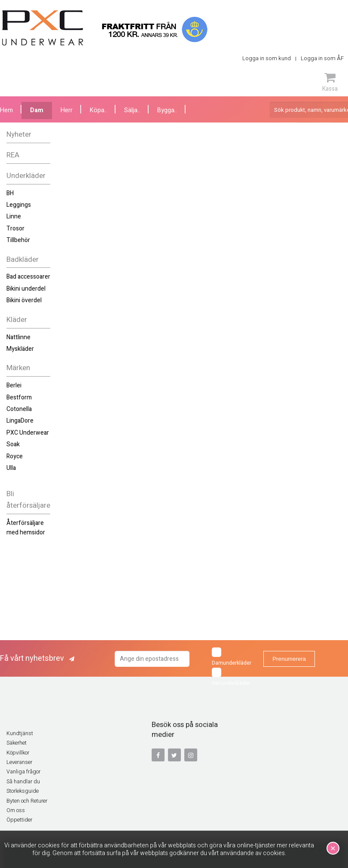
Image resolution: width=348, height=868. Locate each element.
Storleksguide (23, 791)
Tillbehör (18, 240)
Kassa (330, 82)
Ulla (11, 468)
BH (10, 193)
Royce (15, 456)
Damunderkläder (232, 657)
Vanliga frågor (23, 772)
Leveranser (19, 762)
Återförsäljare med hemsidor (26, 528)
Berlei (14, 385)
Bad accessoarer (28, 277)
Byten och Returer (27, 801)
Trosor (15, 229)
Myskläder (20, 349)
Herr (67, 110)
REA (13, 155)
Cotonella (19, 409)
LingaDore (20, 421)
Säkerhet (17, 743)
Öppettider (19, 820)
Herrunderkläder (231, 677)
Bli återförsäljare (28, 500)
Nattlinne (18, 337)
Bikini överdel (24, 300)
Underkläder (26, 176)
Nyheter (19, 134)
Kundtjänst (20, 733)
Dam (37, 110)
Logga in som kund (267, 58)
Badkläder (23, 259)
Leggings (19, 205)
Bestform (19, 397)
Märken (18, 368)
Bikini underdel (26, 289)
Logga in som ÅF (322, 58)
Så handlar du (23, 782)
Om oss (16, 810)
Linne (14, 216)
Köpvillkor (18, 753)
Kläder (17, 320)
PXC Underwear (28, 433)
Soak (13, 444)
